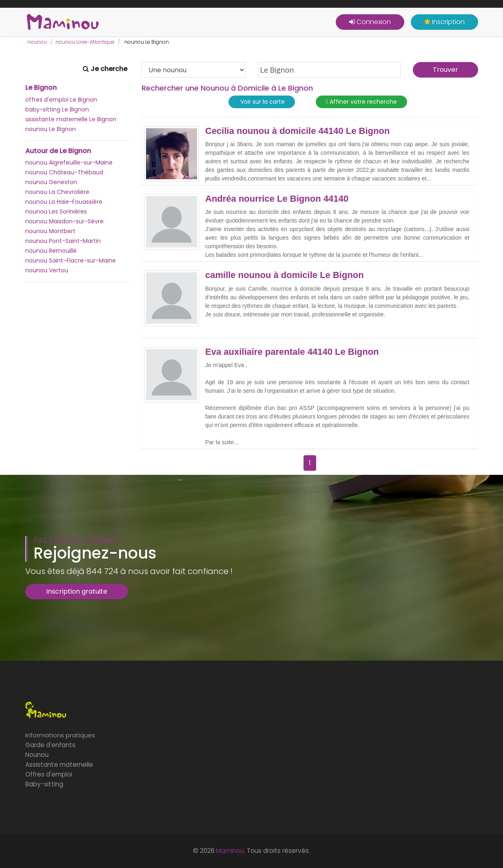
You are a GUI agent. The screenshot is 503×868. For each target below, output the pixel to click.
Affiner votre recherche (361, 102)
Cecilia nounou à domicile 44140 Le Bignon (297, 131)
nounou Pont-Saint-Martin (63, 241)
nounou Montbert (50, 231)
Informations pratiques (60, 735)
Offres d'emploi (49, 774)
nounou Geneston (51, 182)
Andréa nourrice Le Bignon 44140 (277, 199)
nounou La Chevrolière (57, 192)
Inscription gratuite (77, 591)
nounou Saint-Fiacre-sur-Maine (71, 260)
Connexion (370, 22)
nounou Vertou (47, 270)
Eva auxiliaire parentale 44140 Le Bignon (292, 352)
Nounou (37, 755)
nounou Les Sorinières (56, 211)
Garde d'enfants (50, 745)
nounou (37, 42)
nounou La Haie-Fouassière (64, 202)
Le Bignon (41, 88)
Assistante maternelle (59, 765)
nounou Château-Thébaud (64, 172)
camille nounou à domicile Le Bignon (285, 275)
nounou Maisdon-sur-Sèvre (64, 221)
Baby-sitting (44, 784)
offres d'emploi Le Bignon (61, 100)
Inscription (444, 22)
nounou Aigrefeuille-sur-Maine (69, 162)
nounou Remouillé (51, 251)
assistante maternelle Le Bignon (71, 119)
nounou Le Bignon (51, 129)
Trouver (445, 70)
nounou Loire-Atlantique (85, 42)
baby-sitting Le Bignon (57, 109)
